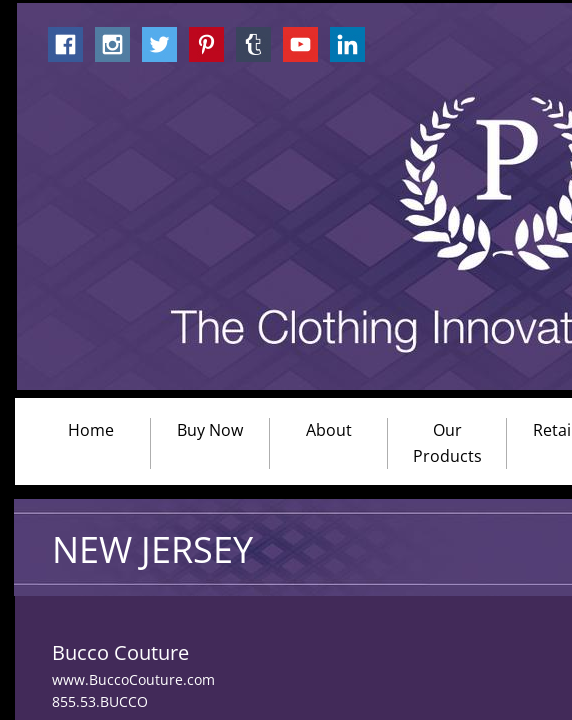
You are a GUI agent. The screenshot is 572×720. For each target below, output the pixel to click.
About (329, 430)
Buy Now (210, 430)
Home (91, 430)
